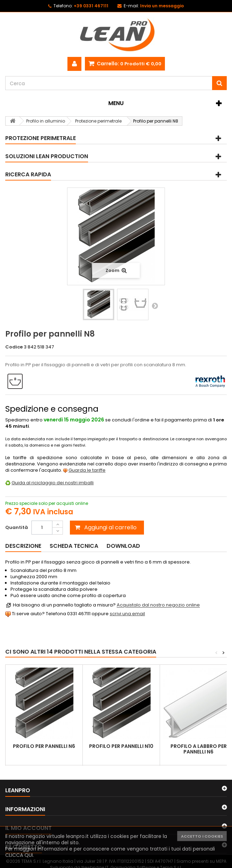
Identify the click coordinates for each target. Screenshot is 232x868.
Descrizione (23, 546)
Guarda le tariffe (87, 470)
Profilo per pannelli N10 (121, 746)
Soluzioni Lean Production (47, 156)
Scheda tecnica (74, 546)
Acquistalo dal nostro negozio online (158, 605)
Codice (14, 347)
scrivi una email (127, 614)
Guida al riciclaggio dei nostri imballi (53, 483)
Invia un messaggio (162, 6)
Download (123, 546)
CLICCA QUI (19, 855)
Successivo (155, 306)
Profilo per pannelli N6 (44, 746)
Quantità (17, 527)
